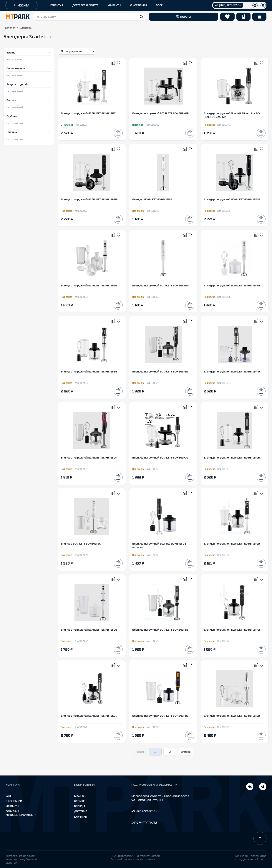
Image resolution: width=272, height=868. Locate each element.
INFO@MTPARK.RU (144, 823)
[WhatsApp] (263, 5)
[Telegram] (250, 787)
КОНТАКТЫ (114, 5)
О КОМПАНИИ (139, 5)
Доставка (81, 811)
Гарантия (81, 817)
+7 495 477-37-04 (144, 811)
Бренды (79, 806)
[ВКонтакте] (263, 787)
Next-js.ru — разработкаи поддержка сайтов (251, 858)
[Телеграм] (255, 5)
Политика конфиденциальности (21, 813)
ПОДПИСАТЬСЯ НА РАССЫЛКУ (154, 785)
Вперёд (186, 752)
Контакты (12, 806)
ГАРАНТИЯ (57, 5)
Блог (9, 796)
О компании (14, 801)
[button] (89, 17)
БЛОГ (159, 5)
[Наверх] (260, 838)
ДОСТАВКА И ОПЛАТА (85, 5)
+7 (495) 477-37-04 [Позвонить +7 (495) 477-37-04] (228, 5)
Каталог (10, 28)
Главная (80, 796)
